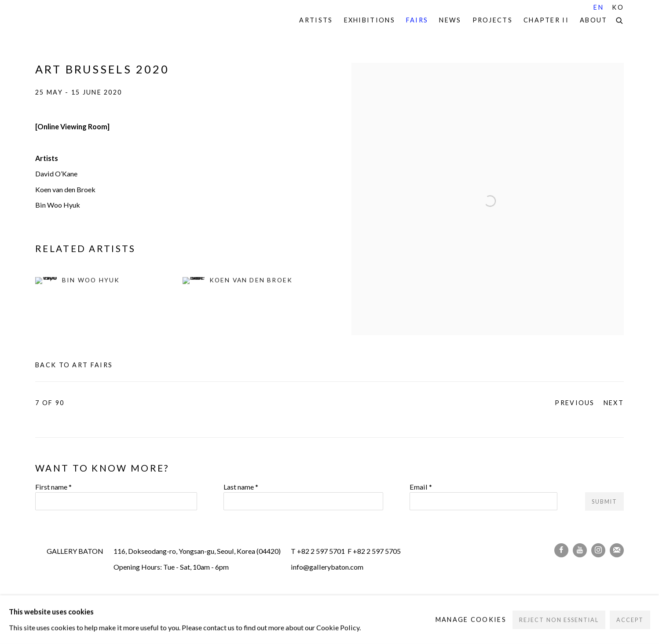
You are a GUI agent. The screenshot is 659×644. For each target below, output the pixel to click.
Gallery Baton (97, 20)
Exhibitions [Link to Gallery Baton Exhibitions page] (370, 20)
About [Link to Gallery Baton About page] (594, 20)
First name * (53, 487)
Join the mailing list (617, 550)
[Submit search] (620, 19)
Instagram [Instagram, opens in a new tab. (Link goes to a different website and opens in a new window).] (598, 550)
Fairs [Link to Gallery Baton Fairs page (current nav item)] (417, 20)
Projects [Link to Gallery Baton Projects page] (492, 20)
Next (614, 403)
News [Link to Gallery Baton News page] (450, 20)
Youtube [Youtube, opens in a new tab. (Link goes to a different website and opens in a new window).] (580, 550)
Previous (575, 403)
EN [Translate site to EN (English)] (599, 7)
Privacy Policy (63, 600)
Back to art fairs (74, 365)
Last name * (241, 487)
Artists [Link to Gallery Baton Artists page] (316, 20)
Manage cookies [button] (132, 600)
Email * (421, 487)
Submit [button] (604, 502)
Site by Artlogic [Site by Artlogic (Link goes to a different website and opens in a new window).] (187, 616)
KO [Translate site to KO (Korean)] (618, 7)
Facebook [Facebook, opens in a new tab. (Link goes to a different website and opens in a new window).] (561, 550)
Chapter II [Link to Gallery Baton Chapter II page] (546, 20)
